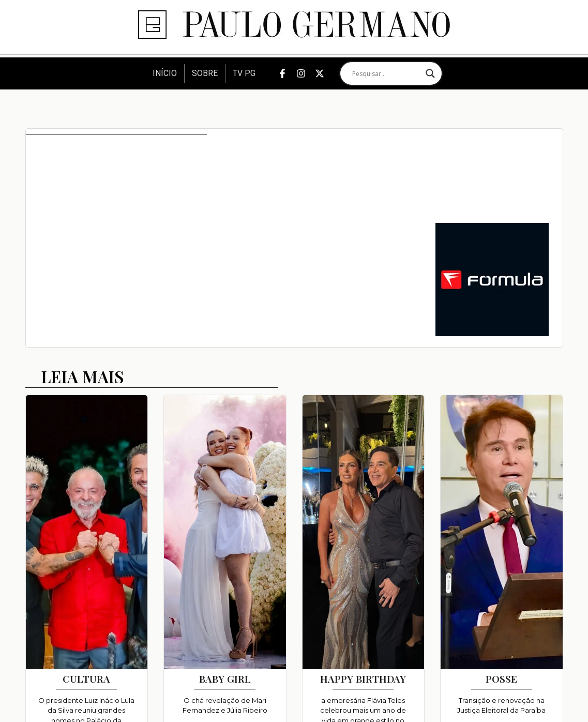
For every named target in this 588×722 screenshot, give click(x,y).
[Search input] (386, 73)
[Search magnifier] (430, 73)
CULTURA (86, 679)
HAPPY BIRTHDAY (363, 679)
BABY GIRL (225, 679)
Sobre (205, 73)
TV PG (244, 73)
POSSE (501, 679)
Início (165, 73)
